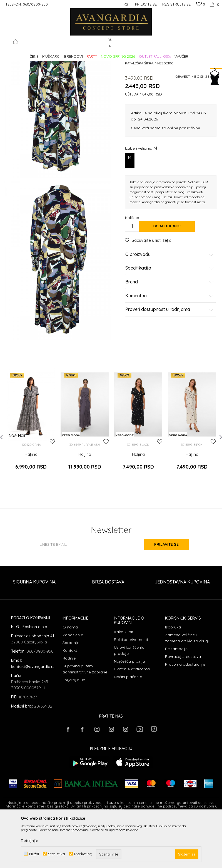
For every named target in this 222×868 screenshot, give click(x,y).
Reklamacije (176, 698)
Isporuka (173, 676)
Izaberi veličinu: (141, 195)
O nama (70, 676)
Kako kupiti (124, 681)
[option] (31, 479)
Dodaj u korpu (167, 273)
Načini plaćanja (128, 726)
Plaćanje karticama (132, 718)
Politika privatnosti (131, 689)
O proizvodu (170, 302)
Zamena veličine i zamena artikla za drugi (187, 687)
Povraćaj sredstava (183, 706)
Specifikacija (170, 316)
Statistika (57, 854)
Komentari (170, 343)
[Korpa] (214, 4)
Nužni (34, 854)
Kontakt (70, 700)
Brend (170, 329)
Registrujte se (176, 4)
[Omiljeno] (201, 5)
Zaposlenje (73, 684)
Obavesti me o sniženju (196, 124)
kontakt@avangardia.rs (33, 716)
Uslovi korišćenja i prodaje (130, 700)
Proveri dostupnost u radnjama (170, 357)
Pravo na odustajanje (185, 714)
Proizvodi (61, 54)
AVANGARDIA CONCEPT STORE (26, 54)
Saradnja (71, 692)
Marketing (83, 854)
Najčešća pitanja (129, 710)
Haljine (93, 54)
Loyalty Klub (74, 729)
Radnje (69, 708)
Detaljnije (29, 841)
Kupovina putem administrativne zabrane (85, 718)
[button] (216, 43)
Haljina (31, 508)
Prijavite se (172, 593)
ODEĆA (78, 54)
